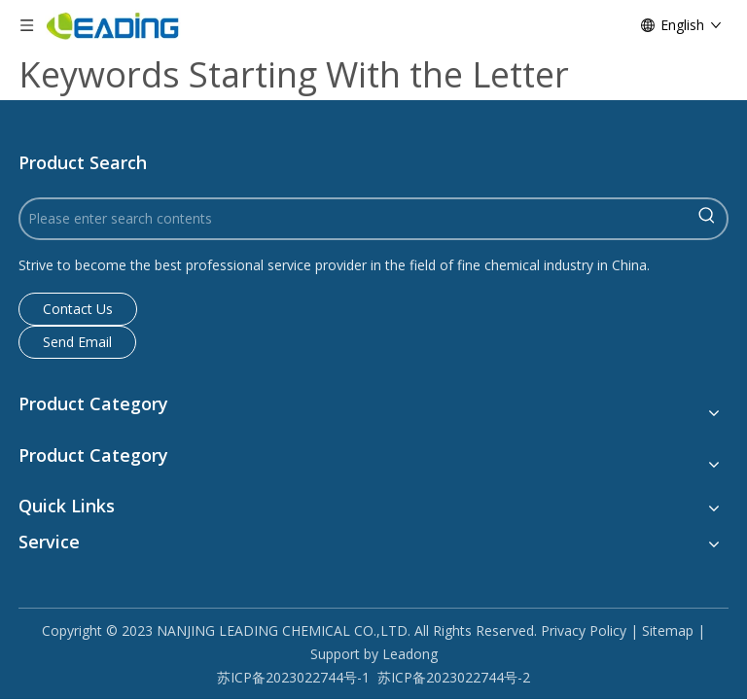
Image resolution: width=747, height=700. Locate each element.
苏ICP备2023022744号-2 (454, 677)
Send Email (77, 342)
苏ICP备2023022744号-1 (293, 677)
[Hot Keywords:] (707, 219)
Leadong (410, 654)
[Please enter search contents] (354, 219)
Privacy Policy (584, 630)
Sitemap (668, 630)
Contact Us (78, 309)
